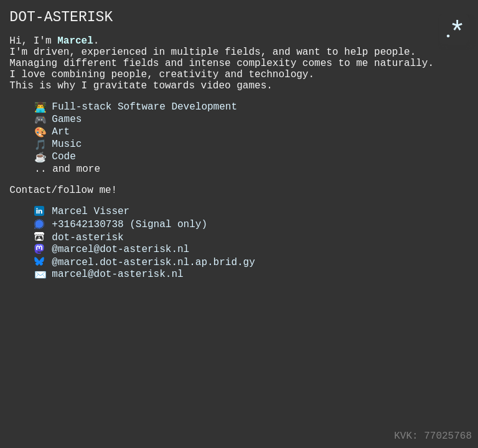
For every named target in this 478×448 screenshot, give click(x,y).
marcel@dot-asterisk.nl (117, 309)
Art (52, 152)
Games (58, 138)
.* (454, 29)
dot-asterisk (87, 268)
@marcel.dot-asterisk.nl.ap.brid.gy (153, 295)
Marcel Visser (91, 240)
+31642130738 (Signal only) (129, 254)
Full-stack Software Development (136, 124)
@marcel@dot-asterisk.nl (120, 281)
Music (58, 166)
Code (55, 179)
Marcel (75, 46)
